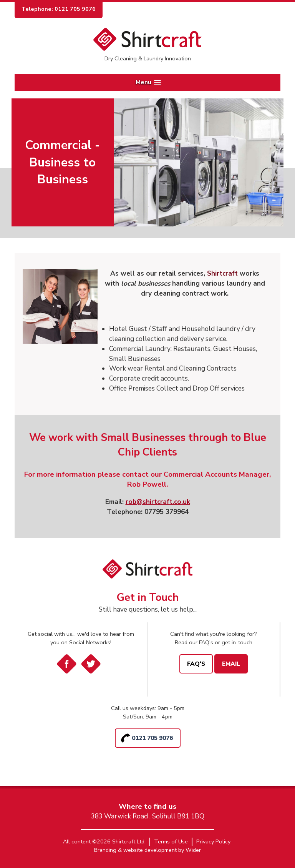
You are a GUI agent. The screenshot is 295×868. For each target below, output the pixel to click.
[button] (147, 82)
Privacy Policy (213, 841)
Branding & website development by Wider (147, 850)
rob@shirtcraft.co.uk (158, 502)
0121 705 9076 (152, 738)
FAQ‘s (196, 664)
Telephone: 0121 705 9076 (59, 9)
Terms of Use (171, 841)
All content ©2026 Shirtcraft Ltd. (104, 841)
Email (231, 664)
